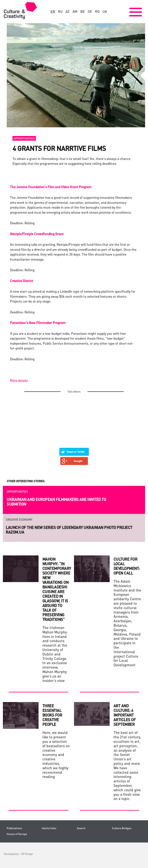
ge (90, 11)
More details (19, 380)
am (75, 11)
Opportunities (24, 138)
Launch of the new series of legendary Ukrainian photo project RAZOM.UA (69, 530)
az (68, 11)
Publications (14, 828)
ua (105, 11)
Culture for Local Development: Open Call (127, 566)
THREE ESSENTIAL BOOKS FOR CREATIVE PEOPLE (52, 715)
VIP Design (27, 854)
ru (60, 11)
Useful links (49, 828)
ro (97, 11)
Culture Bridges (122, 828)
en (53, 11)
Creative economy (19, 519)
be (83, 11)
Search (81, 828)
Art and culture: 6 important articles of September (125, 715)
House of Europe (17, 834)
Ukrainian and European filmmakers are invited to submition (56, 502)
